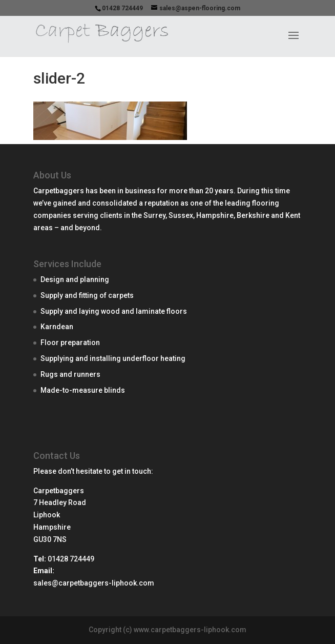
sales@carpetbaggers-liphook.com (94, 583)
